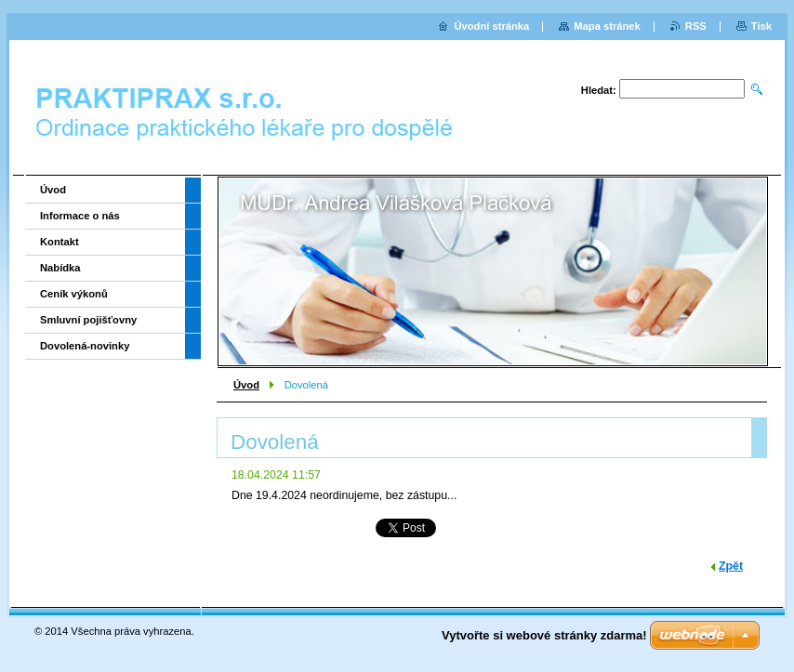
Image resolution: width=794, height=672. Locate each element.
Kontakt (60, 242)
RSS (696, 26)
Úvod (246, 385)
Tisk (761, 26)
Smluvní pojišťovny (88, 320)
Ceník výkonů (74, 294)
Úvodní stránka (491, 26)
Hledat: (599, 90)
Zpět (731, 566)
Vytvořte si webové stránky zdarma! (544, 635)
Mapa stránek (607, 26)
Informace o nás (80, 216)
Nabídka (60, 268)
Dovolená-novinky (85, 346)
